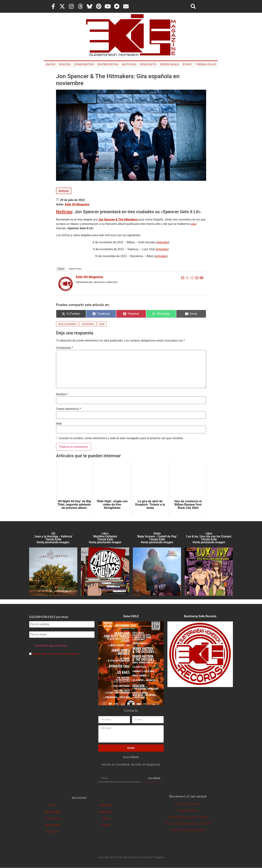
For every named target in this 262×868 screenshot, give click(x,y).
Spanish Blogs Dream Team (188, 817)
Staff (187, 64)
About (61, 269)
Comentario (64, 348)
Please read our (54, 654)
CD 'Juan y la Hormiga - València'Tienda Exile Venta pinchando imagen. (53, 538)
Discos (65, 64)
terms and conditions (66, 654)
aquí (194, 224)
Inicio (51, 64)
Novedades (53, 812)
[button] (193, 6)
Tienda (106, 825)
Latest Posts (75, 269)
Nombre (62, 394)
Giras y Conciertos (67, 324)
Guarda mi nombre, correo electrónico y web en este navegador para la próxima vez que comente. (121, 438)
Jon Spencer (88, 324)
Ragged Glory (188, 810)
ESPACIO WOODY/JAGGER (188, 830)
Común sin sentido (188, 804)
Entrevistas (108, 64)
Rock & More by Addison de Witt (188, 824)
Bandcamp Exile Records (200, 616)
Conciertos (84, 64)
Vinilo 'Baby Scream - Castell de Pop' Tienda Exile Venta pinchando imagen (157, 538)
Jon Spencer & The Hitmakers (118, 220)
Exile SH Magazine (77, 204)
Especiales (169, 64)
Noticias (129, 64)
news (102, 324)
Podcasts (148, 64)
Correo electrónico (69, 409)
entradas (163, 242)
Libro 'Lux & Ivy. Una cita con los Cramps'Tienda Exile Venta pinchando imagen (209, 538)
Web (59, 424)
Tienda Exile (206, 64)
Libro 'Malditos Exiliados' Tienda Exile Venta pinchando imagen (105, 538)
